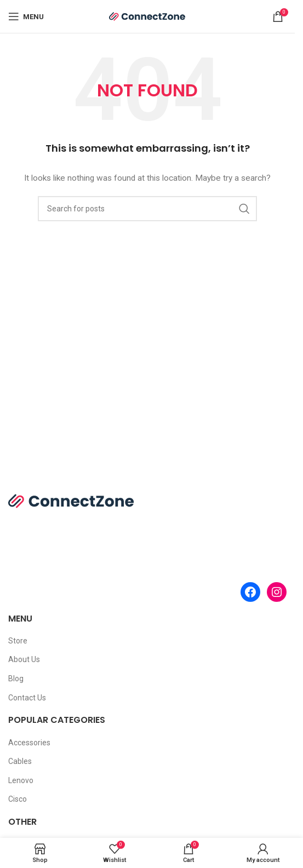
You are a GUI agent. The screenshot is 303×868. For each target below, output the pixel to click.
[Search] (147, 209)
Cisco (18, 799)
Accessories (29, 743)
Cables (20, 761)
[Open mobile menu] (26, 16)
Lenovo (21, 780)
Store (18, 641)
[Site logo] (147, 16)
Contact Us (27, 698)
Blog (16, 679)
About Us (24, 659)
